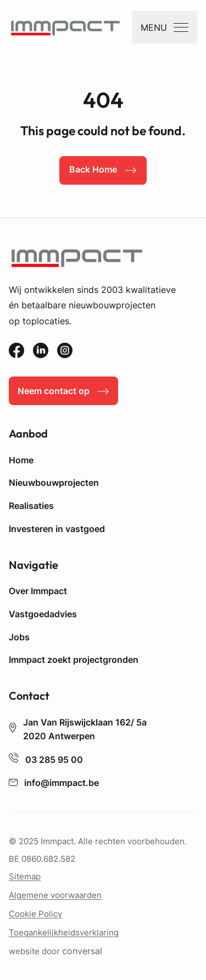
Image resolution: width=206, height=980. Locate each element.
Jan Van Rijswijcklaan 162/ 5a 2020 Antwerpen (78, 729)
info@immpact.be (54, 783)
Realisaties (31, 506)
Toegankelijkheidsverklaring (64, 932)
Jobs (19, 637)
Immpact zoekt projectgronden (74, 660)
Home (21, 460)
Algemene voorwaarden (55, 895)
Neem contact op (54, 391)
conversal (82, 951)
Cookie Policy (35, 914)
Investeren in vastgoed (57, 529)
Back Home (93, 169)
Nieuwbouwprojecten (54, 483)
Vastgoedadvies (43, 614)
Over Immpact (38, 591)
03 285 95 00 (46, 760)
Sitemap (25, 876)
